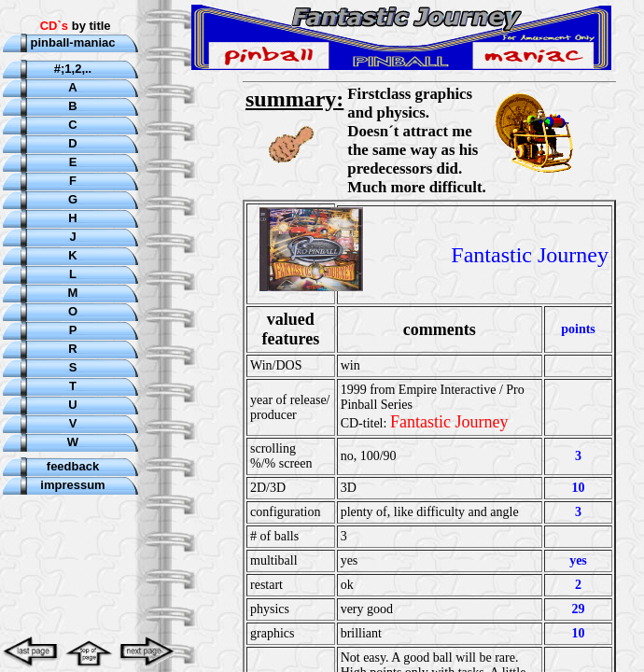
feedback (73, 466)
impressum (72, 485)
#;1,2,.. (73, 69)
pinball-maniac (72, 42)
